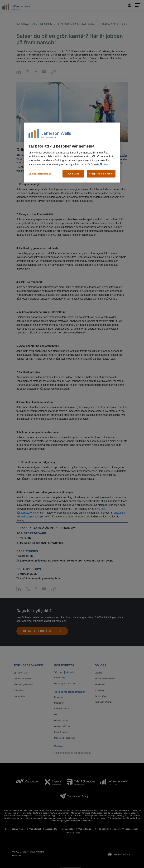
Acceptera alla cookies (101, 174)
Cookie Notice (99, 164)
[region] (72, 152)
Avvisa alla (73, 174)
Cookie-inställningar (40, 174)
